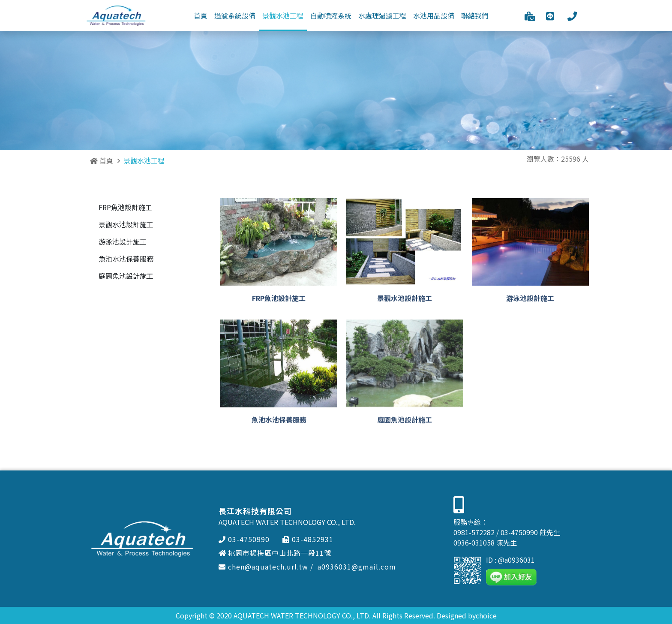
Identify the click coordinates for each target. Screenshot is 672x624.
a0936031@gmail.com (357, 567)
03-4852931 (308, 539)
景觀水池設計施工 (126, 224)
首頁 (102, 160)
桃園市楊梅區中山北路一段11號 (275, 553)
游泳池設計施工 (123, 241)
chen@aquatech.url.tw (263, 567)
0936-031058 (474, 543)
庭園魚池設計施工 (126, 276)
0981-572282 (474, 532)
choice (486, 615)
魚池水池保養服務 (126, 259)
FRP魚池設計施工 (125, 207)
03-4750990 (244, 539)
